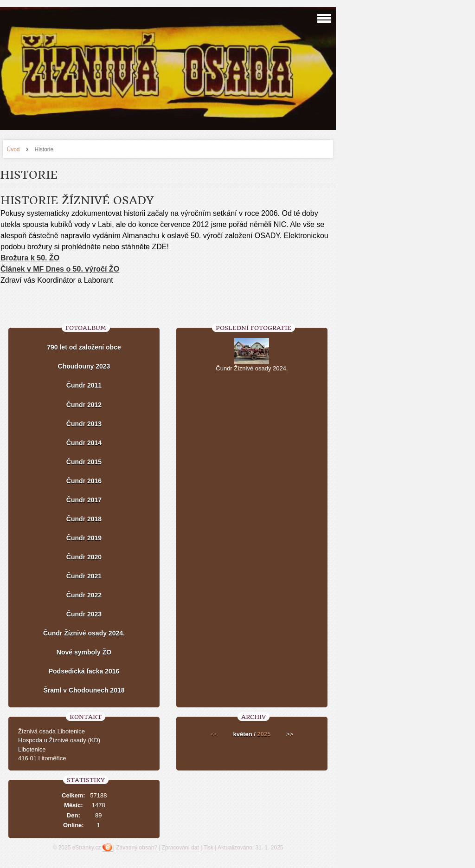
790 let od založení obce (84, 347)
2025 (264, 734)
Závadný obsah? (137, 848)
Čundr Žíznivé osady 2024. (84, 633)
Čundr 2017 (84, 500)
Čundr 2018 (84, 519)
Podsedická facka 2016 (84, 671)
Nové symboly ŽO (84, 652)
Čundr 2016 (84, 481)
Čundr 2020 (84, 557)
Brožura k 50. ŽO (30, 258)
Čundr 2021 (84, 576)
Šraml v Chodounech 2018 (84, 690)
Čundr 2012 (84, 405)
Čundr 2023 (84, 614)
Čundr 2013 (84, 424)
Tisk (208, 848)
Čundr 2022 (84, 595)
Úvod (13, 149)
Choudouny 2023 (84, 366)
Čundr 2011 (84, 385)
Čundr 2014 (84, 443)
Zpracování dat (180, 848)
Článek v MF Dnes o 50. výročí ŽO (60, 269)
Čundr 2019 (84, 538)
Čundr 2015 (84, 462)
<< (214, 734)
